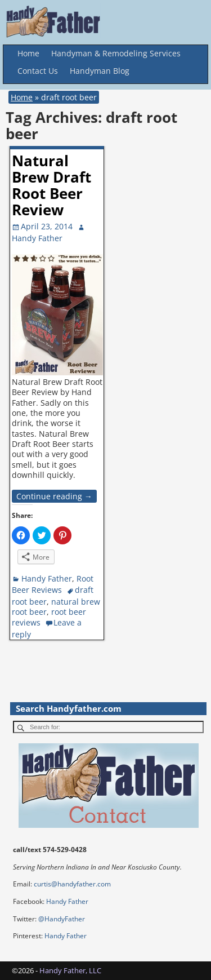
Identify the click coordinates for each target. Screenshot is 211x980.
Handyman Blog (100, 71)
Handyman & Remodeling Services (116, 53)
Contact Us (38, 71)
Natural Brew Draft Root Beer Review (51, 185)
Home (28, 53)
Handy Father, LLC (70, 970)
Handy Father (47, 578)
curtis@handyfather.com (72, 884)
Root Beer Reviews (53, 584)
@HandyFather (62, 919)
